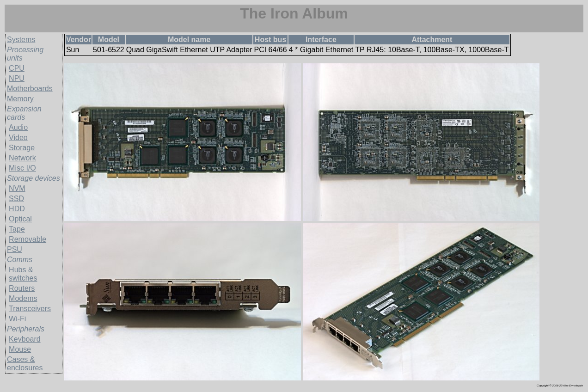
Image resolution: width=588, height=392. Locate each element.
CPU (17, 68)
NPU (17, 78)
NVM (17, 188)
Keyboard (25, 339)
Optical (20, 219)
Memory (20, 99)
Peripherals (26, 329)
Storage (22, 148)
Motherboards (30, 89)
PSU (15, 249)
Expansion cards (24, 113)
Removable (28, 239)
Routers (22, 288)
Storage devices (34, 178)
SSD (16, 199)
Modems (23, 298)
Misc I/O (22, 168)
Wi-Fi (17, 319)
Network (22, 158)
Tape (17, 229)
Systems (21, 40)
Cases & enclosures (25, 364)
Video (18, 138)
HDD (17, 209)
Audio (18, 127)
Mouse (20, 349)
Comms (20, 260)
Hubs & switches (23, 274)
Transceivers (30, 309)
